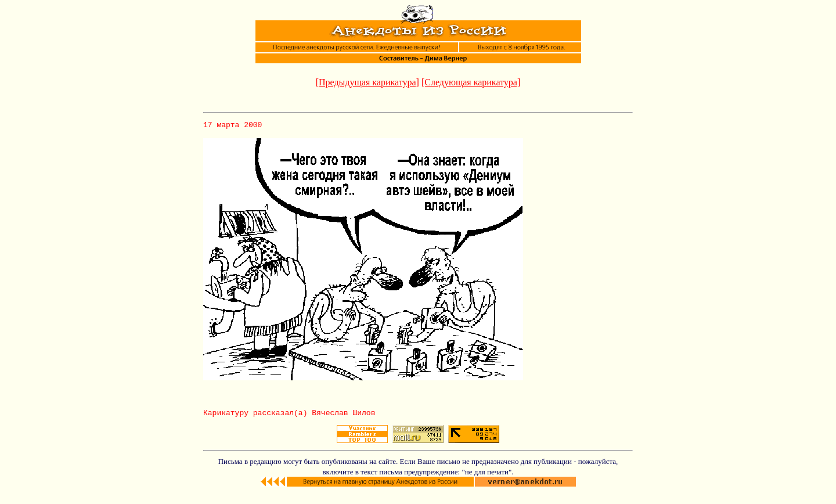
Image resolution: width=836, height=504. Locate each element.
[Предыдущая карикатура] (367, 82)
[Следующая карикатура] (471, 82)
